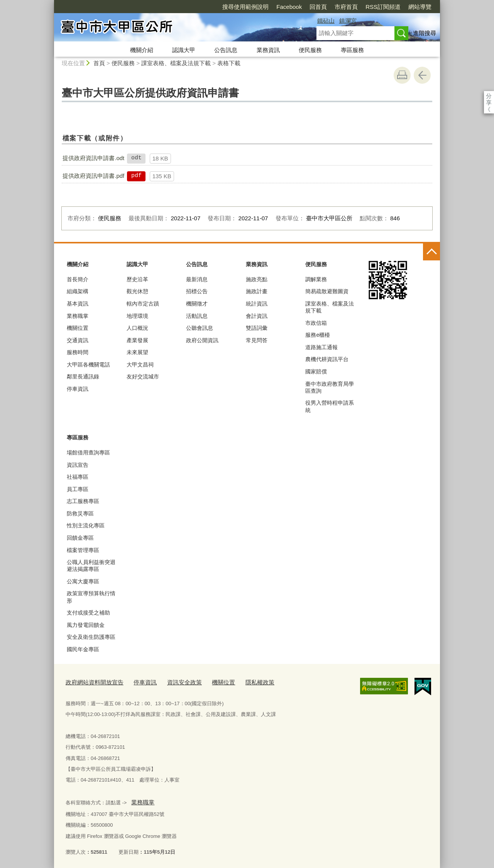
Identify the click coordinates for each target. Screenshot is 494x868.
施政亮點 (257, 279)
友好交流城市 (143, 377)
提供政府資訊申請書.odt (93, 158)
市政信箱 (316, 323)
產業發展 (137, 340)
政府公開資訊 (202, 340)
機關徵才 (197, 304)
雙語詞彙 (257, 328)
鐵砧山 (326, 21)
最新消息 (197, 279)
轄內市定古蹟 (143, 304)
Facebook (245, 7)
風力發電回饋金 (86, 625)
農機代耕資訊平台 (327, 359)
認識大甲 (184, 50)
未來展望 (137, 352)
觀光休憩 (137, 291)
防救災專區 (80, 513)
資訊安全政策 (171, 681)
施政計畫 (257, 291)
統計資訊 (257, 304)
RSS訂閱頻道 (339, 7)
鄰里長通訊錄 (83, 377)
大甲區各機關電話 (88, 365)
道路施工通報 (321, 347)
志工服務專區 (83, 501)
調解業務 (316, 279)
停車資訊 (78, 389)
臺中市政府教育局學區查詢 (330, 387)
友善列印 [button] (402, 75)
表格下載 (229, 63)
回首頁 (274, 7)
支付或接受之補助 (88, 613)
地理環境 (137, 316)
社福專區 (78, 477)
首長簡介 (78, 279)
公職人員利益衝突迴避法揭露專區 (91, 566)
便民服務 (310, 50)
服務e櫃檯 (318, 335)
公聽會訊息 (200, 328)
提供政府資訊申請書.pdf (93, 176)
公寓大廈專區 (83, 581)
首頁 (99, 63)
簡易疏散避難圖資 (327, 291)
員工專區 (78, 489)
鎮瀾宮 (348, 21)
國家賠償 (316, 372)
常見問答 (257, 340)
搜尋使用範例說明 (201, 7)
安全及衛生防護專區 (91, 637)
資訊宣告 (78, 465)
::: (51, 3)
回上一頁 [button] (422, 75)
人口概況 (137, 328)
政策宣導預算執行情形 (91, 597)
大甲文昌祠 (140, 365)
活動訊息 (197, 316)
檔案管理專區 (83, 550)
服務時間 (78, 352)
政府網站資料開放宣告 (91, 681)
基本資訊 (78, 304)
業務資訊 (268, 50)
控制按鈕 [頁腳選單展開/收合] (431, 252)
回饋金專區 (80, 538)
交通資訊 (78, 340)
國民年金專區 (83, 649)
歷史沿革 (137, 279)
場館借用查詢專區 (88, 453)
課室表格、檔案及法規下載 (176, 63)
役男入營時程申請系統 (330, 406)
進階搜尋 (425, 33)
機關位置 (78, 328)
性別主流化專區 (86, 525)
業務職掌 (78, 316)
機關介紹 (142, 50)
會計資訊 (257, 316)
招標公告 (197, 291)
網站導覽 (376, 7)
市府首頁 (302, 7)
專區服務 (352, 50)
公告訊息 (226, 50)
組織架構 (78, 291)
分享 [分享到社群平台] (489, 96)
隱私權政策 (239, 681)
